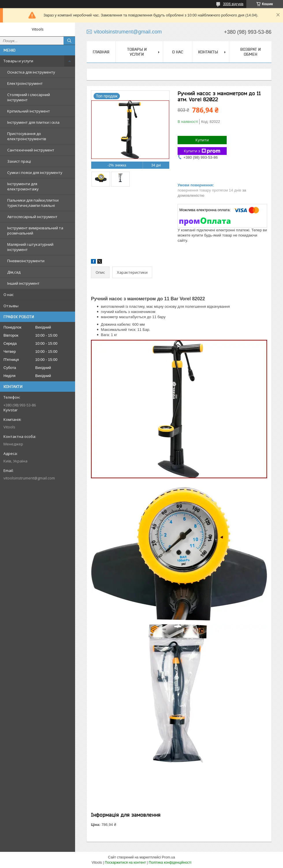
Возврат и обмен (251, 52)
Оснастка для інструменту (31, 72)
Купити (202, 140)
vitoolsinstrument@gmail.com (29, 478)
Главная (101, 52)
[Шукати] (69, 41)
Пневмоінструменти (26, 261)
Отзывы (11, 306)
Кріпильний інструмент (29, 111)
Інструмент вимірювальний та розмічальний (35, 230)
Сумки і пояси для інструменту (35, 173)
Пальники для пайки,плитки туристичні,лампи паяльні (33, 203)
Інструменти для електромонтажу (23, 186)
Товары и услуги (18, 61)
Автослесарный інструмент (32, 217)
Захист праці (19, 161)
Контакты (208, 52)
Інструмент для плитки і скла (33, 122)
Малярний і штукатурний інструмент (30, 247)
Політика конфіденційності (170, 863)
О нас (9, 295)
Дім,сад (14, 272)
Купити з (202, 151)
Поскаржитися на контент (125, 863)
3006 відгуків (233, 4)
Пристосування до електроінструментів (27, 136)
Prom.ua (169, 857)
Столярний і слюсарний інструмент (29, 97)
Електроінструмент (25, 83)
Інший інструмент (23, 283)
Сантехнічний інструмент (31, 150)
